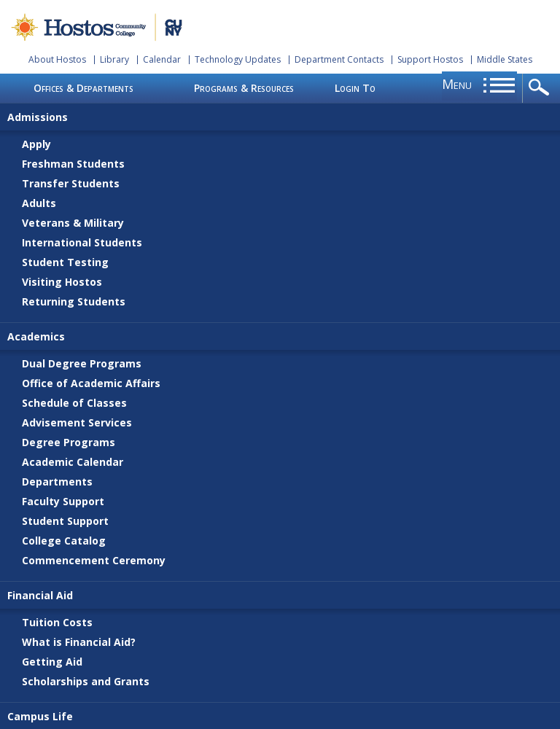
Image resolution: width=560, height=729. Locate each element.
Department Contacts (339, 59)
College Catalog (64, 541)
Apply (36, 144)
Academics (36, 336)
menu (457, 84)
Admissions (38, 117)
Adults (39, 203)
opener (541, 88)
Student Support (65, 521)
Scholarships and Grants (86, 681)
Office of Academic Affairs (91, 383)
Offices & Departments (83, 88)
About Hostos (57, 59)
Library (114, 59)
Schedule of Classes (74, 403)
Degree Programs (69, 442)
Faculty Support (63, 501)
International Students (82, 242)
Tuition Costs (57, 622)
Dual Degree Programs (82, 363)
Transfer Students (71, 183)
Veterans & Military (73, 223)
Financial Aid (40, 595)
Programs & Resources (244, 88)
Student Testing (65, 262)
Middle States (505, 59)
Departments (57, 482)
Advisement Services (77, 422)
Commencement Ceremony (94, 560)
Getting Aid (52, 662)
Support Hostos (430, 59)
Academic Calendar (73, 462)
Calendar (162, 59)
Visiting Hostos (62, 282)
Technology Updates (238, 59)
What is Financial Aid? (79, 642)
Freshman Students (73, 164)
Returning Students (74, 301)
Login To (355, 88)
